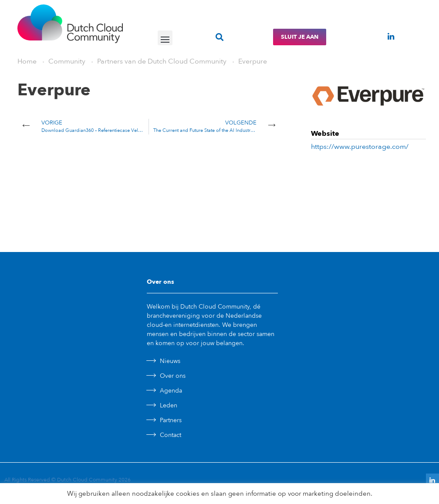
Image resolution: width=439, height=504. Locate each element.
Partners (171, 420)
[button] (165, 38)
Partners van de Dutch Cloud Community (162, 61)
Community (67, 61)
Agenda (171, 391)
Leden (169, 405)
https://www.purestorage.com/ (360, 147)
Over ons (173, 376)
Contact (171, 435)
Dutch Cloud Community (87, 480)
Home (27, 61)
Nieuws (170, 361)
